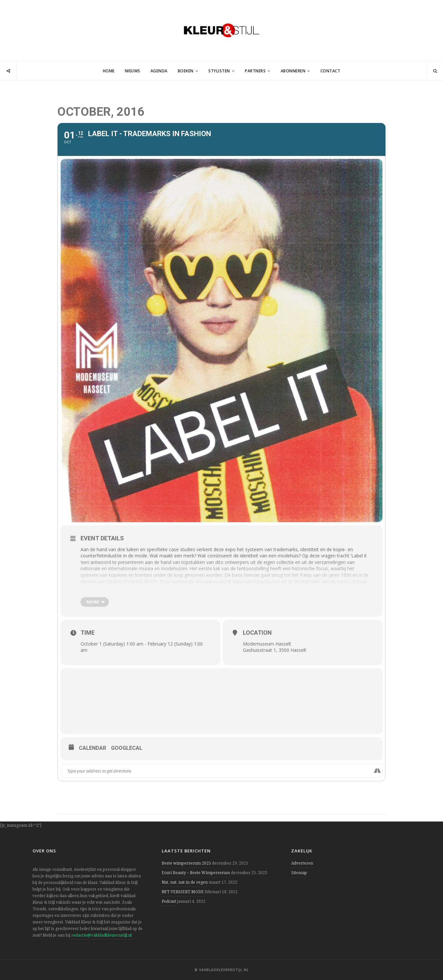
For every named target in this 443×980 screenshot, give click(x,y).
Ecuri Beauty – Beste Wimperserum (196, 873)
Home (109, 71)
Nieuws (133, 71)
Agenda (159, 71)
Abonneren (293, 71)
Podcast (169, 901)
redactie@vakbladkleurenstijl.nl (102, 935)
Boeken (186, 71)
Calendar (93, 748)
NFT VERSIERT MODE (183, 892)
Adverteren (302, 863)
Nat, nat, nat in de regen (185, 882)
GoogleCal (127, 748)
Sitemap (299, 873)
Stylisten (219, 71)
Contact (330, 71)
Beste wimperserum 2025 (186, 863)
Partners (255, 71)
